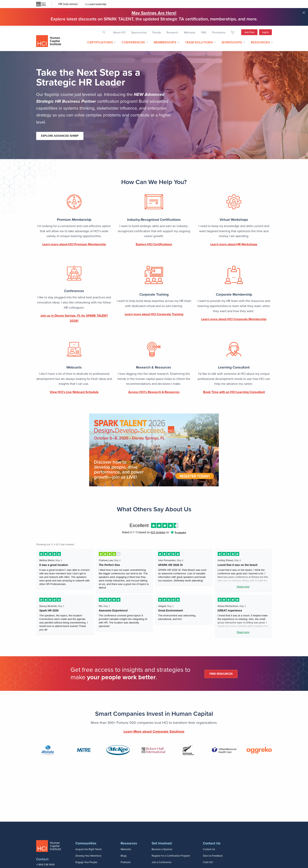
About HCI (119, 33)
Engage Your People (86, 862)
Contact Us (209, 849)
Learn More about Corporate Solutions (154, 731)
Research (172, 33)
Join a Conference (162, 862)
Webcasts (190, 33)
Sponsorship (139, 33)
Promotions (219, 33)
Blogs (124, 856)
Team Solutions (199, 42)
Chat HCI (208, 862)
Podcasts (126, 862)
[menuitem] (100, 43)
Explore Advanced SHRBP (60, 136)
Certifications (100, 42)
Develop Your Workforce (88, 856)
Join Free (249, 32)
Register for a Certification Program (171, 856)
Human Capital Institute (56, 41)
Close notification (304, 12)
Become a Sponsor (162, 849)
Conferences (133, 42)
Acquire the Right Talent (88, 849)
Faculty (157, 33)
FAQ (204, 33)
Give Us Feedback (213, 856)
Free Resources (221, 674)
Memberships (165, 42)
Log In (265, 32)
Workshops (232, 42)
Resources (260, 42)
